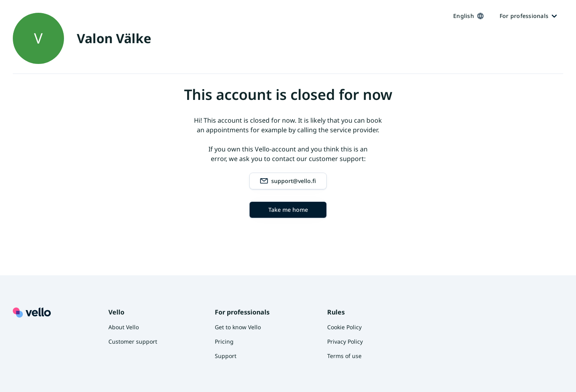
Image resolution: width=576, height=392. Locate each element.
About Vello (124, 327)
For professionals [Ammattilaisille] (528, 16)
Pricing (224, 341)
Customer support (133, 341)
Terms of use (344, 356)
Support (226, 356)
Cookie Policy (344, 327)
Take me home (288, 210)
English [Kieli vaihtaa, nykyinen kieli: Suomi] (468, 16)
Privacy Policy (345, 341)
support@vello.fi (288, 181)
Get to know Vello (238, 327)
